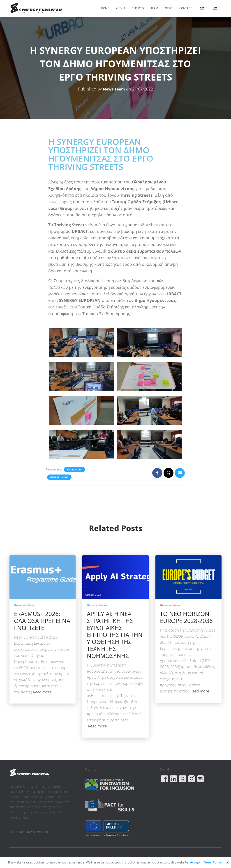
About (121, 8)
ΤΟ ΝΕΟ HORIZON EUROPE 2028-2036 (186, 617)
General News (59, 477)
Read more (42, 692)
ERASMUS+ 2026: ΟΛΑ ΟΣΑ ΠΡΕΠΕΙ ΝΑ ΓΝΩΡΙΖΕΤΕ (42, 621)
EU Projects (74, 470)
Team (154, 8)
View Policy (213, 862)
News (169, 8)
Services (138, 8)
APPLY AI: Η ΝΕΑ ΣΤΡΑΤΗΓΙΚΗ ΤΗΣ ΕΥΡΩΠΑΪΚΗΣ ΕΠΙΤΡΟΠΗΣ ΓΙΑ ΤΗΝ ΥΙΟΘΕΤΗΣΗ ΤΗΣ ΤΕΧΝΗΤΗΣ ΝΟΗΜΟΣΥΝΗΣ (115, 635)
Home (105, 8)
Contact (186, 8)
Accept (195, 862)
